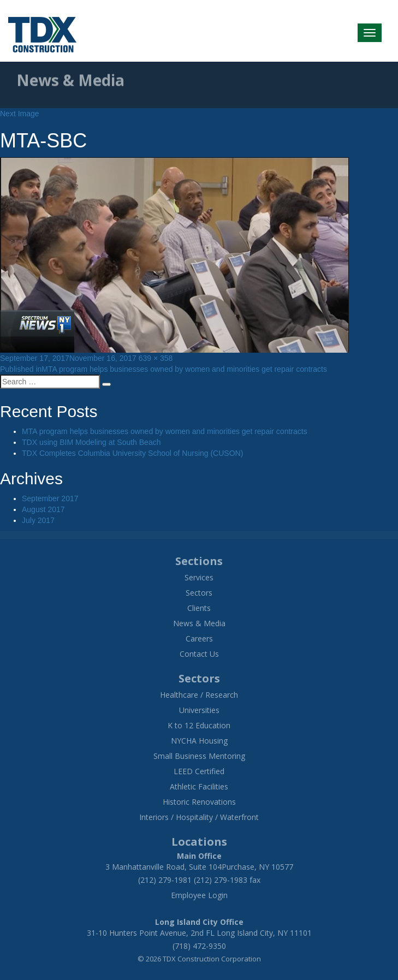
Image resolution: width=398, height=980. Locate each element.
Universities (199, 710)
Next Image (20, 114)
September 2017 (50, 498)
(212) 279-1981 (165, 880)
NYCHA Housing (199, 741)
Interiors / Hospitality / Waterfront (199, 817)
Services (199, 577)
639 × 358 (156, 358)
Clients (199, 608)
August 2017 (43, 509)
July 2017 (38, 520)
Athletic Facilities (199, 786)
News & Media (199, 623)
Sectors (199, 593)
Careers (199, 639)
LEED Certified (199, 771)
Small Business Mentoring (199, 756)
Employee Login (199, 895)
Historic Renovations (199, 802)
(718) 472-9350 (199, 946)
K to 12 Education (199, 725)
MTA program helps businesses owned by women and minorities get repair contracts (165, 431)
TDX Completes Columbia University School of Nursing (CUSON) (132, 453)
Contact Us (199, 654)
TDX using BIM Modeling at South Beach (91, 442)
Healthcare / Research (199, 695)
